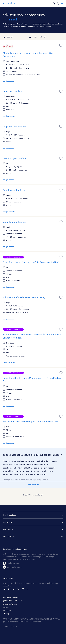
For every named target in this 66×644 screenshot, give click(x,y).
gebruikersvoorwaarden (13, 601)
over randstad (9, 536)
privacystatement (10, 604)
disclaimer (7, 610)
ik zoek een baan (10, 515)
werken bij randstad (11, 597)
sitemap (6, 614)
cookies (6, 607)
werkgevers (7, 522)
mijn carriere (8, 529)
